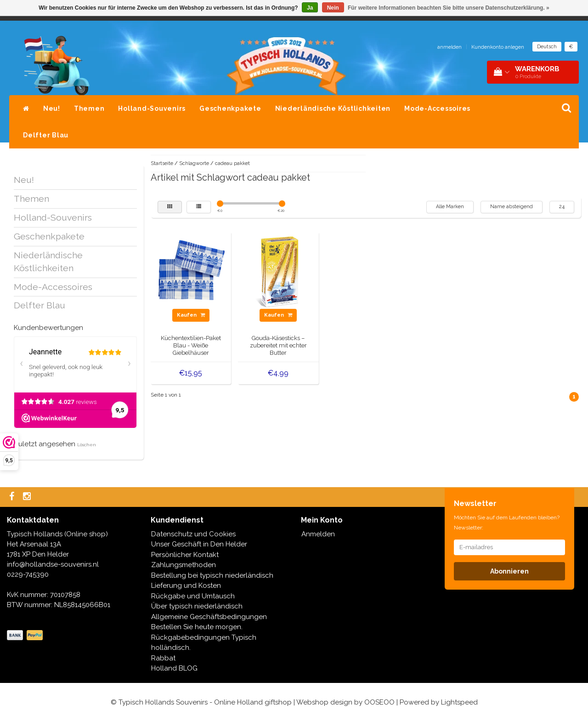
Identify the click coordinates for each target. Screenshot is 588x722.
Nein (333, 8)
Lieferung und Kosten (186, 586)
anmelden (449, 47)
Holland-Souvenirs (152, 108)
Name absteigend (512, 207)
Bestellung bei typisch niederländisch (212, 575)
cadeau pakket (232, 163)
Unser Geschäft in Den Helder (199, 544)
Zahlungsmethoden (184, 565)
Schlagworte (194, 163)
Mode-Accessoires (437, 108)
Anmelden (318, 534)
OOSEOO (379, 702)
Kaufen (191, 315)
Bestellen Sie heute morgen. (197, 627)
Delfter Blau (46, 135)
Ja (310, 8)
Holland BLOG (174, 668)
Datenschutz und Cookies (193, 534)
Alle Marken (450, 207)
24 (562, 207)
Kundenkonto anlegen (498, 47)
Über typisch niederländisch (197, 606)
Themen (89, 108)
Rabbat (163, 658)
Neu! (52, 108)
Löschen (87, 445)
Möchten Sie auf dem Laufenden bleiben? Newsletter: (507, 523)
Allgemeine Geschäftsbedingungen (209, 617)
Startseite (162, 163)
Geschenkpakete (230, 108)
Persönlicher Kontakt (185, 555)
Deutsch (547, 47)
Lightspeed (459, 702)
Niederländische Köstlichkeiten (333, 108)
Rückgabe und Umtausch (193, 596)
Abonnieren (509, 571)
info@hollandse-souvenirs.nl (53, 564)
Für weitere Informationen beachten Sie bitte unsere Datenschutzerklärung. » (449, 8)
